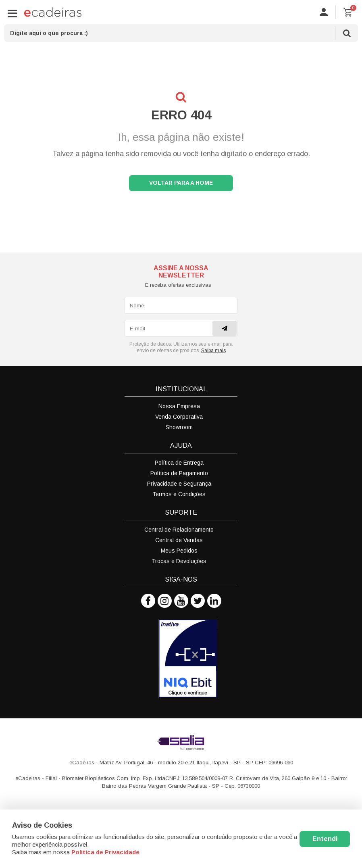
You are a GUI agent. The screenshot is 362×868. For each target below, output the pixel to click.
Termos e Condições (179, 496)
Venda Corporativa (179, 418)
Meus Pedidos (179, 552)
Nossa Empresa (179, 408)
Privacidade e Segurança (179, 485)
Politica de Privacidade (105, 852)
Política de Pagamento (179, 475)
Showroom (179, 429)
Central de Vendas (179, 542)
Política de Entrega (179, 464)
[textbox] (181, 33)
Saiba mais (213, 352)
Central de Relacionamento (179, 531)
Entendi (325, 839)
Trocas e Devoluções (179, 563)
